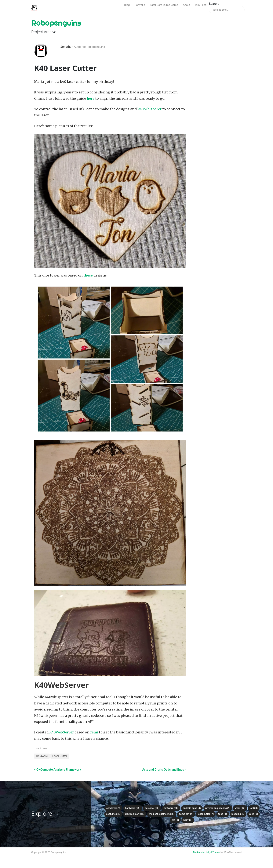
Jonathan (67, 47)
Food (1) (223, 814)
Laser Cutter (60, 756)
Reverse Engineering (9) (218, 808)
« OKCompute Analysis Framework (58, 770)
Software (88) (171, 808)
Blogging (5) (238, 814)
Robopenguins (56, 23)
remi (94, 732)
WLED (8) (253, 814)
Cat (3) (175, 820)
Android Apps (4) (192, 808)
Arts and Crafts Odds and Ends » (164, 770)
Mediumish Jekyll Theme (206, 852)
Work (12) (240, 808)
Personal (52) (152, 808)
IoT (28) (254, 808)
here (91, 99)
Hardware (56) (133, 808)
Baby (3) (188, 820)
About (187, 5)
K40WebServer (62, 732)
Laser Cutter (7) (206, 814)
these (88, 275)
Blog (127, 5)
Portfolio (140, 5)
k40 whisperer (149, 109)
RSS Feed (201, 5)
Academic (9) (113, 808)
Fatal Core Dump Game (164, 5)
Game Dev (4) (186, 814)
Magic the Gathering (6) (162, 814)
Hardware (42, 756)
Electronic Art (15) (135, 814)
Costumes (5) (113, 814)
